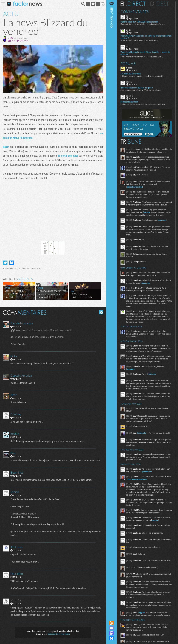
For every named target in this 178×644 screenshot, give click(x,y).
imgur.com (162, 220)
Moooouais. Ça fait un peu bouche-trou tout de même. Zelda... (143, 24)
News (39, 268)
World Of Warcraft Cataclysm (25, 268)
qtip (128, 46)
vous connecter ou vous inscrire (59, 634)
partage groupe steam (129, 102)
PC (4, 268)
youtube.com (147, 472)
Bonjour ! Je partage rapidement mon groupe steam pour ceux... (143, 104)
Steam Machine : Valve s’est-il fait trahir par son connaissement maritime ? (146, 37)
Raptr (6, 147)
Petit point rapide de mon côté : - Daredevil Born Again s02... (142, 76)
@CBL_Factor (24, 41)
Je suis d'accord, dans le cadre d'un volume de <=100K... (140, 40)
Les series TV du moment (131, 74)
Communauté (112, 307)
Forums (128, 64)
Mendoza (129, 68)
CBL (12, 38)
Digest (160, 4)
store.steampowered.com (137, 479)
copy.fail (142, 613)
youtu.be (155, 520)
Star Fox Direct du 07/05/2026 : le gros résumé (139, 22)
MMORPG (10, 268)
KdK (128, 16)
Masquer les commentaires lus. (101, 312)
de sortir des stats (68, 156)
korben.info (142, 433)
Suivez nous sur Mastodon (112, 633)
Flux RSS (112, 623)
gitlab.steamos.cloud (134, 187)
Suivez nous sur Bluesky (112, 638)
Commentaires (135, 12)
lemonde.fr (131, 369)
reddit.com (152, 374)
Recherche (83, 4)
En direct (133, 4)
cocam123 (130, 96)
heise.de (147, 212)
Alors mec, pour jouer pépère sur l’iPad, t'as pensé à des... (141, 90)
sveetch (129, 30)
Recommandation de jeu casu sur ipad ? (137, 88)
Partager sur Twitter (5, 263)
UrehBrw (129, 82)
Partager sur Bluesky (12, 263)
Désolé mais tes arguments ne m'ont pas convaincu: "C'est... (142, 57)
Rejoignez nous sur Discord (112, 628)
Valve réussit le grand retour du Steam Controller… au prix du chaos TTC (145, 53)
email (13, 41)
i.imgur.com (145, 283)
